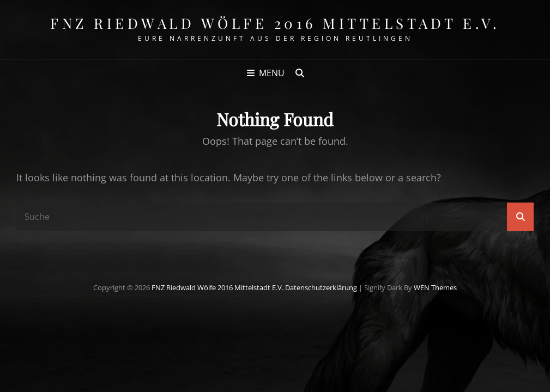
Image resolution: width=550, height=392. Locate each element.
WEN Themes (435, 287)
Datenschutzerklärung (321, 287)
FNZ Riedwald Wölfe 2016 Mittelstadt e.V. (275, 23)
